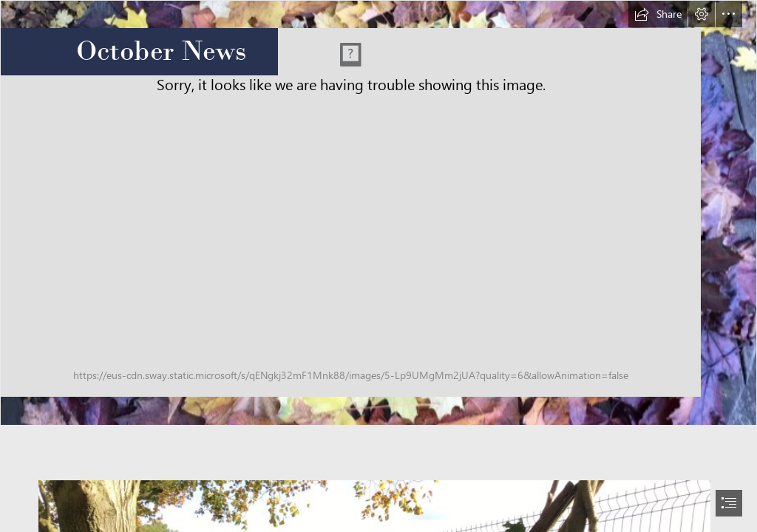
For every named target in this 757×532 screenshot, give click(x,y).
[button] (658, 14)
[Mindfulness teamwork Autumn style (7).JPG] (378, 213)
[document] (378, 266)
